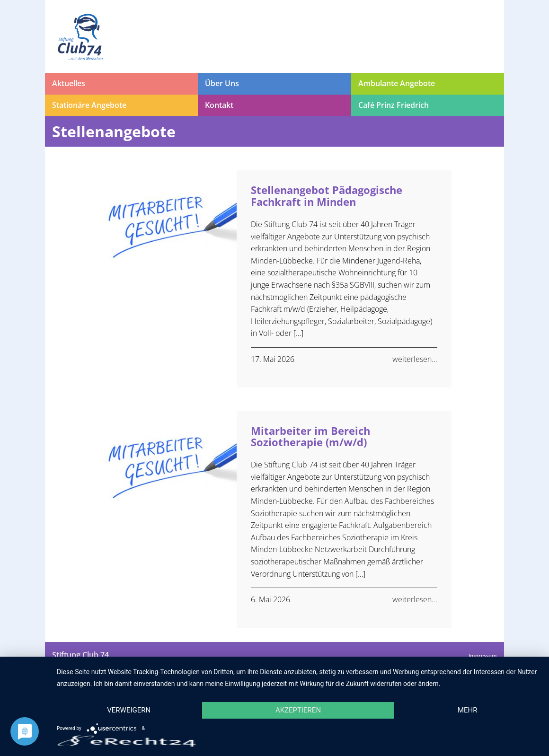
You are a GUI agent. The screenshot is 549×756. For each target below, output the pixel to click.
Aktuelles (69, 83)
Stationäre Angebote (89, 105)
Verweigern (129, 710)
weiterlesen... (415, 359)
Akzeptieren (298, 710)
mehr (468, 710)
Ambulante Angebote (397, 83)
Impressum (483, 655)
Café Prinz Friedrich (394, 105)
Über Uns (222, 83)
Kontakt (219, 105)
